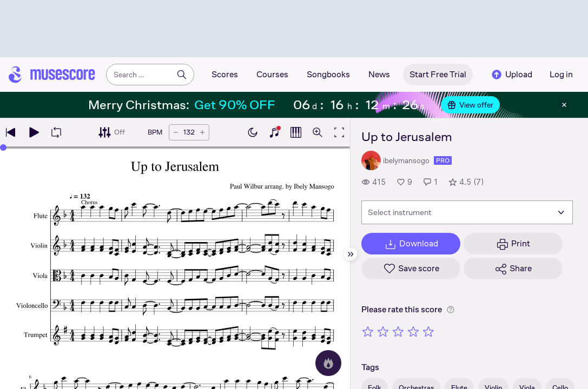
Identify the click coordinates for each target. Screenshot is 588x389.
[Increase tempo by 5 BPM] (202, 132)
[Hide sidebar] (351, 254)
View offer (470, 105)
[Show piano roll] (296, 132)
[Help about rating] (451, 310)
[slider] (3, 147)
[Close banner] (564, 105)
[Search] (182, 75)
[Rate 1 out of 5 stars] (368, 331)
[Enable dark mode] (253, 132)
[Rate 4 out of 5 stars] (413, 331)
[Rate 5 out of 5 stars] (428, 331)
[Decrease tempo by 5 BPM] (176, 132)
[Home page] (52, 75)
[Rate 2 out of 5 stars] (383, 331)
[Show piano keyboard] (274, 132)
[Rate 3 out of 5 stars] (398, 331)
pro (443, 160)
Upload (511, 75)
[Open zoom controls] (318, 132)
